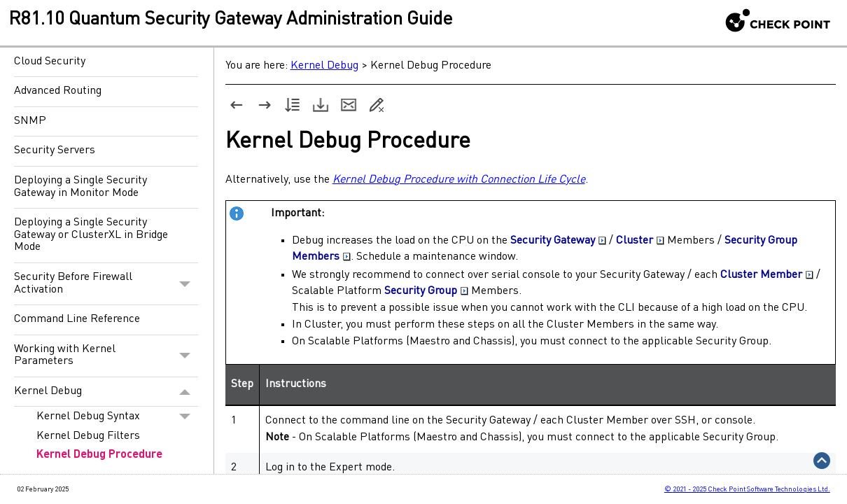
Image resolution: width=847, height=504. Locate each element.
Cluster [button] (640, 241)
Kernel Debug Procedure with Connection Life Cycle (459, 180)
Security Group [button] (426, 291)
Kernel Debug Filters (88, 436)
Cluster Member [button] (767, 275)
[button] (185, 284)
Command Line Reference (77, 319)
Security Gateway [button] (558, 241)
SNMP (30, 121)
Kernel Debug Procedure (99, 455)
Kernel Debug (106, 392)
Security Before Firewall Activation (106, 284)
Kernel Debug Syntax (117, 416)
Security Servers (55, 150)
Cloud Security (50, 62)
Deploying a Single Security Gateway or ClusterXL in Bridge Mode (91, 235)
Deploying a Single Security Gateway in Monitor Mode (80, 187)
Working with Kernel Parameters (106, 356)
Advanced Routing (58, 91)
